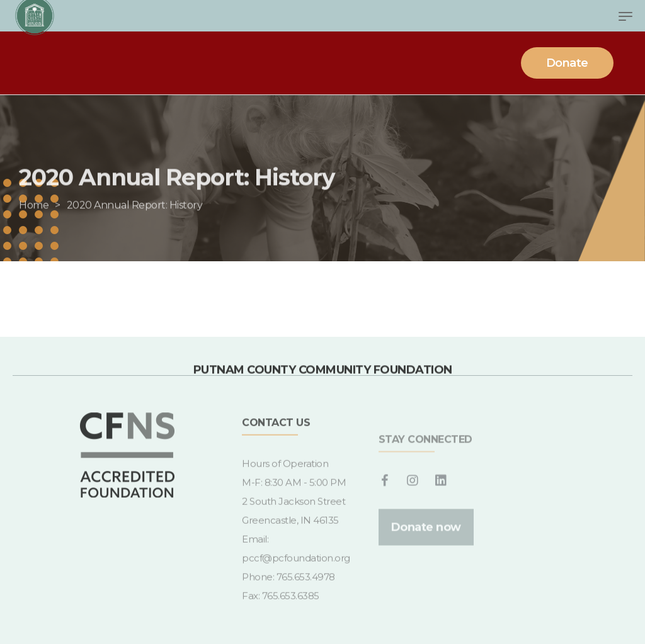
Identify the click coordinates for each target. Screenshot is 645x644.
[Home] (34, 221)
